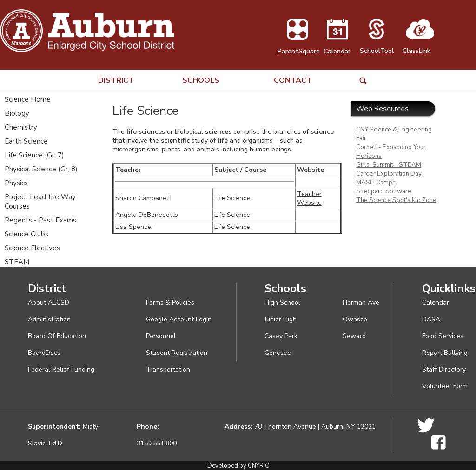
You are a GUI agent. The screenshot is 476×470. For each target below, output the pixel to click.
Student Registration (177, 353)
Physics (16, 183)
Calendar (337, 47)
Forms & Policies (170, 303)
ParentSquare (299, 47)
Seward (354, 336)
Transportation (168, 369)
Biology (17, 113)
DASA (431, 319)
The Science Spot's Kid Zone (396, 200)
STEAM (17, 262)
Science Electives (32, 248)
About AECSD (49, 303)
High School (282, 303)
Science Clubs (26, 234)
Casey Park (281, 336)
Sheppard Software (384, 191)
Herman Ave (361, 303)
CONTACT (293, 81)
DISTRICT (116, 81)
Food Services (443, 336)
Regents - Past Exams (40, 220)
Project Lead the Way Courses (40, 202)
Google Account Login (179, 319)
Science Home (28, 99)
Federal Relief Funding (61, 369)
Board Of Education (57, 336)
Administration (49, 319)
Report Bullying (445, 353)
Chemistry (21, 127)
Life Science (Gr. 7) (34, 155)
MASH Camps (376, 183)
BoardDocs (44, 353)
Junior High (281, 319)
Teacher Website (309, 198)
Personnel (161, 336)
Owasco (355, 319)
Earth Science (26, 141)
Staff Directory (444, 369)
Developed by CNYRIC (238, 466)
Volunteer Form (445, 386)
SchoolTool (377, 46)
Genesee (278, 353)
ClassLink (418, 46)
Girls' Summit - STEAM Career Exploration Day (389, 169)
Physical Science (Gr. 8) (41, 169)
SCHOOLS (201, 81)
